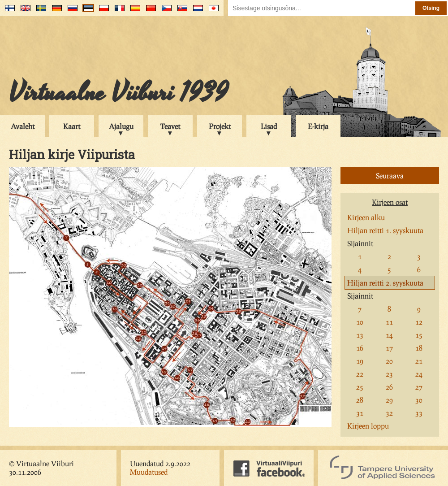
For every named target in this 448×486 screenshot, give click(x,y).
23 (389, 374)
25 (360, 387)
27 (419, 387)
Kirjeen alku (366, 217)
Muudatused (149, 472)
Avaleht (23, 126)
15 (419, 335)
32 (389, 413)
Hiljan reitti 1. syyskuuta (385, 230)
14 (389, 335)
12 (419, 322)
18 (419, 348)
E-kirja (318, 126)
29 (389, 400)
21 (419, 361)
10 (360, 322)
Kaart (72, 126)
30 (419, 400)
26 (389, 387)
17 (389, 348)
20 (389, 361)
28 (360, 400)
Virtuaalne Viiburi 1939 (118, 93)
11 (389, 322)
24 (419, 374)
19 (360, 361)
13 (360, 335)
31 (360, 413)
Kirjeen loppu (368, 426)
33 (419, 413)
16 (360, 348)
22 (360, 374)
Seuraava (390, 176)
